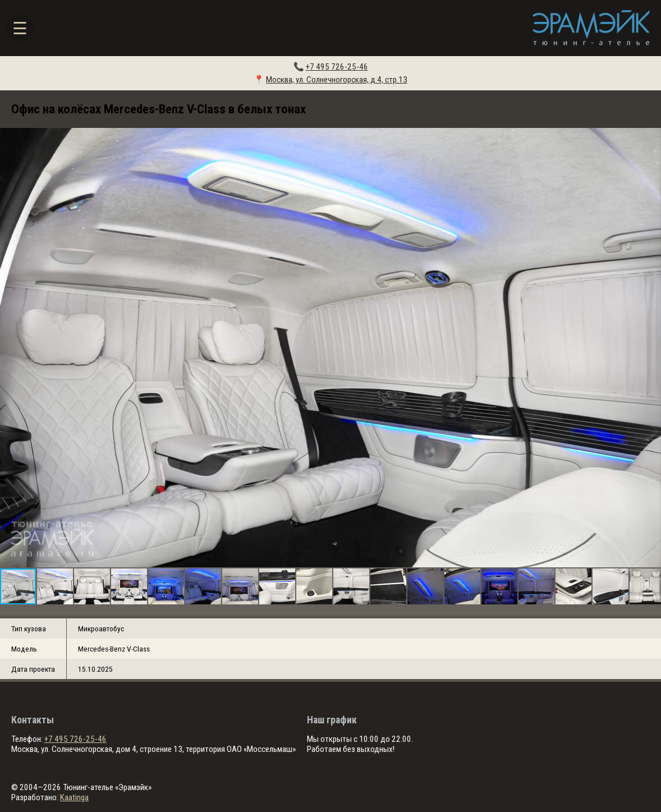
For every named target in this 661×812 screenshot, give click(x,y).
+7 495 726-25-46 (337, 67)
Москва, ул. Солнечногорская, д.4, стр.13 (337, 80)
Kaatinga (74, 797)
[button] (651, 348)
